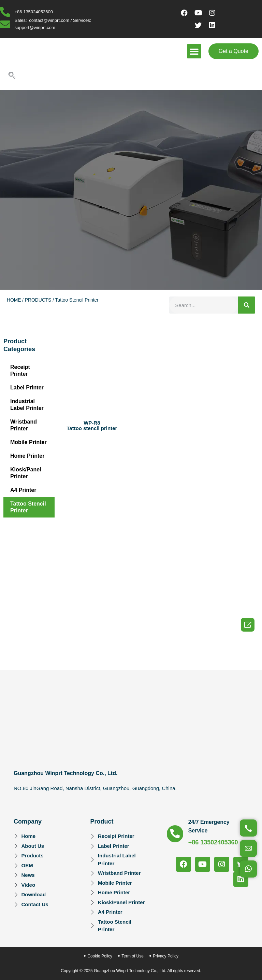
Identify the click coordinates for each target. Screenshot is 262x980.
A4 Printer (23, 490)
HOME (14, 300)
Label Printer (27, 388)
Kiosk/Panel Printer (26, 473)
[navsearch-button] (12, 76)
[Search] (247, 305)
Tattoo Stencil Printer (28, 507)
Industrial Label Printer (27, 405)
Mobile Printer (28, 442)
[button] (194, 51)
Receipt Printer (20, 370)
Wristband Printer (24, 425)
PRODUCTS (38, 300)
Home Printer (27, 456)
